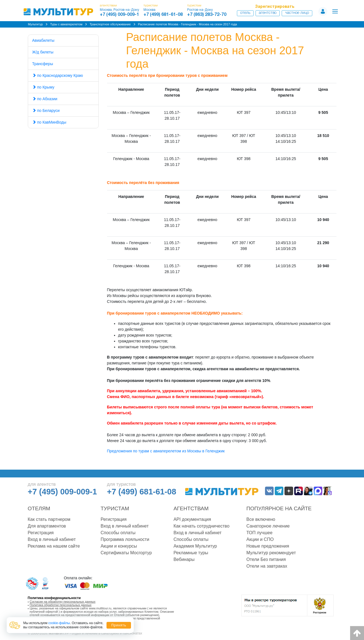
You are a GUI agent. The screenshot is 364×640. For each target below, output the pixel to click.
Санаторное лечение (268, 526)
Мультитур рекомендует (271, 553)
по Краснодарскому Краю (58, 75)
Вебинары (184, 559)
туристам (151, 5)
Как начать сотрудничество (201, 526)
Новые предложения (268, 546)
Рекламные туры (191, 553)
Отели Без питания (266, 559)
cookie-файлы (59, 623)
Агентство (268, 13)
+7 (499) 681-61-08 (163, 15)
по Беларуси (46, 111)
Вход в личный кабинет (52, 539)
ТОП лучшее (259, 533)
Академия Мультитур (195, 546)
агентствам (108, 5)
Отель (245, 13)
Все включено (261, 519)
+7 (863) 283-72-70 (207, 15)
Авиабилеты (43, 40)
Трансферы (43, 64)
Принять (119, 625)
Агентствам (191, 508)
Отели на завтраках (267, 566)
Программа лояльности (125, 539)
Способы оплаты (118, 533)
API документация (192, 519)
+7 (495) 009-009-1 (119, 15)
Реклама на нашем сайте (54, 546)
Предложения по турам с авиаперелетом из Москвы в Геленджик (166, 451)
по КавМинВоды (49, 122)
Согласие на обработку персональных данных (63, 602)
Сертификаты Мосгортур (126, 553)
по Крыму (43, 87)
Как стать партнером (49, 519)
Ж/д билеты (43, 52)
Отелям (39, 508)
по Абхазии (45, 99)
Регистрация (41, 533)
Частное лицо (297, 13)
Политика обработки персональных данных (61, 605)
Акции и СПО (260, 539)
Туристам (115, 508)
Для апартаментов (47, 526)
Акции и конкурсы (119, 546)
